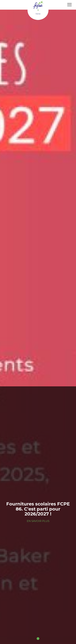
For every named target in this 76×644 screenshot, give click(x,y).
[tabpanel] (38, 322)
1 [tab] (38, 639)
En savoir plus (38, 521)
